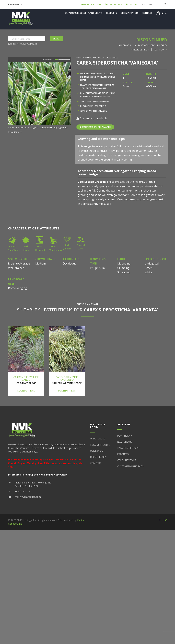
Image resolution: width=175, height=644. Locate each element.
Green (149, 268)
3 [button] (64, 59)
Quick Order (97, 451)
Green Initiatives (131, 13)
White (148, 272)
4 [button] (68, 59)
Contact (147, 13)
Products (113, 13)
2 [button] (60, 59)
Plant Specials (114, 4)
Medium (40, 263)
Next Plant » (160, 50)
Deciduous (69, 263)
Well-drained (16, 268)
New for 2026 (125, 442)
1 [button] (56, 59)
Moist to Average (19, 263)
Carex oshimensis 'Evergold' (67, 378)
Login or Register (91, 4)
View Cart (96, 463)
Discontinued (152, 40)
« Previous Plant (140, 50)
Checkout (132, 4)
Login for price (26, 391)
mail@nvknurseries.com (28, 497)
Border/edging (17, 288)
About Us (124, 424)
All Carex (162, 45)
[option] (40, 98)
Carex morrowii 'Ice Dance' (26, 378)
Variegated (152, 263)
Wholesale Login (98, 426)
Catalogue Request (75, 13)
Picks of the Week (100, 445)
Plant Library (96, 13)
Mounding (124, 263)
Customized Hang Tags (130, 466)
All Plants (125, 45)
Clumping (123, 268)
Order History (98, 457)
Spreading (124, 272)
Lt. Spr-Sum (97, 268)
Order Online (98, 439)
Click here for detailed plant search (23, 44)
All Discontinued (144, 45)
